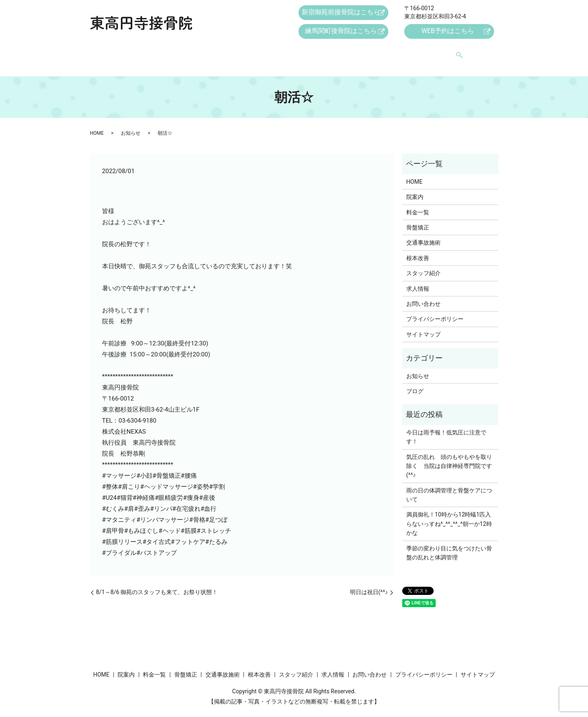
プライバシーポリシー (435, 311)
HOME (127, 52)
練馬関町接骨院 (341, 32)
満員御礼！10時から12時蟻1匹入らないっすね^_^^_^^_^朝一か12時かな (449, 516)
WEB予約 (447, 32)
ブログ (415, 383)
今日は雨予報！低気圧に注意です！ (446, 429)
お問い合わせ (439, 52)
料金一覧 (191, 52)
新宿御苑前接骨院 (341, 13)
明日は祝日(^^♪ (369, 584)
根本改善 (312, 52)
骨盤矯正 (227, 52)
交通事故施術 (269, 52)
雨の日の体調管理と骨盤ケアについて (449, 487)
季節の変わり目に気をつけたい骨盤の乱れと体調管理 (449, 545)
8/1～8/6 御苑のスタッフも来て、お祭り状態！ (157, 584)
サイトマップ (423, 327)
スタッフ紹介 (354, 52)
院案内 (157, 52)
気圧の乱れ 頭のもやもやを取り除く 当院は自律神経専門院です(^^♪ (449, 458)
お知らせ (131, 125)
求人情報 (396, 52)
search (470, 53)
